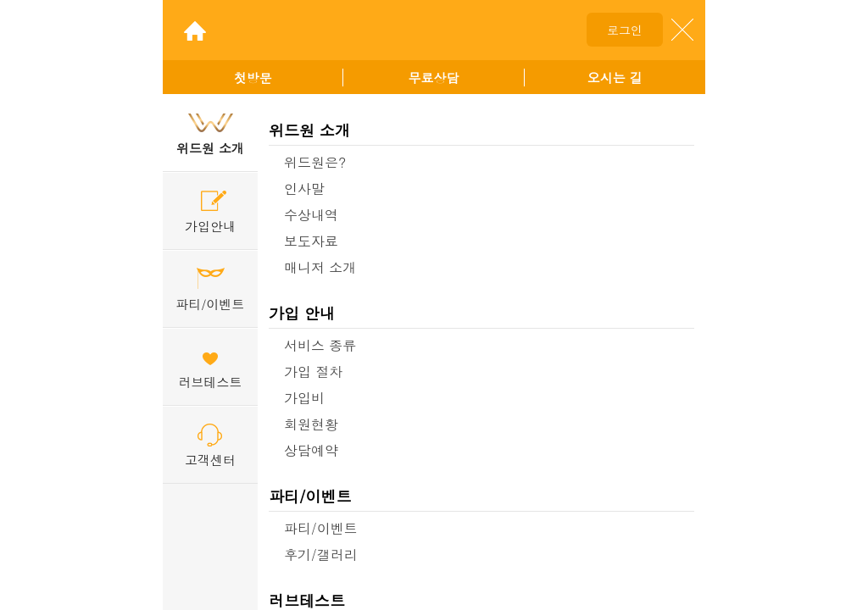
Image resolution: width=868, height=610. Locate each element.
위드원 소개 (309, 130)
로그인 (625, 30)
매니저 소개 (320, 267)
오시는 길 (615, 78)
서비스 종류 (320, 345)
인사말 (304, 189)
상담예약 (311, 450)
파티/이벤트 (310, 496)
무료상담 (433, 78)
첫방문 (253, 78)
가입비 (304, 398)
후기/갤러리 (321, 555)
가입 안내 (302, 313)
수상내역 (311, 215)
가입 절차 (313, 372)
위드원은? (315, 162)
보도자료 (311, 241)
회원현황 (311, 424)
